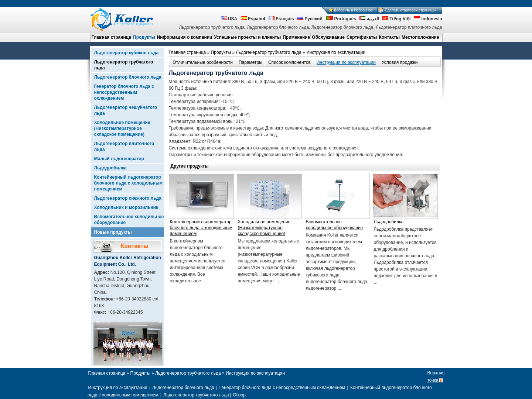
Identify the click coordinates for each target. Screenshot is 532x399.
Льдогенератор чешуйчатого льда (126, 110)
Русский (310, 19)
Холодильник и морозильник (126, 207)
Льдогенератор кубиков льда (127, 53)
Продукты (144, 37)
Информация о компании (185, 37)
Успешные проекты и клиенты (247, 37)
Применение (296, 37)
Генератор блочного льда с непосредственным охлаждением (124, 92)
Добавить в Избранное (354, 10)
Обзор (239, 395)
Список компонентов (289, 62)
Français (281, 19)
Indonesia (428, 19)
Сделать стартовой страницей (411, 10)
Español (253, 19)
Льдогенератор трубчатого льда (124, 65)
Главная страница (112, 37)
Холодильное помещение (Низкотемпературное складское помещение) (122, 128)
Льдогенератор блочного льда (128, 77)
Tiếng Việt (397, 19)
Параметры (250, 62)
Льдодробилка (110, 168)
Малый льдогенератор (119, 159)
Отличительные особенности (203, 62)
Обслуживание (328, 37)
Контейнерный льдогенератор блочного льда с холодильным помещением (129, 183)
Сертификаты (362, 37)
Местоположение (420, 37)
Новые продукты (113, 232)
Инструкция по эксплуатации (346, 62)
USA (229, 19)
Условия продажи (400, 62)
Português (341, 19)
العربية (369, 19)
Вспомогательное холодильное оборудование (129, 220)
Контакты (389, 37)
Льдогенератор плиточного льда (124, 147)
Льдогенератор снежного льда (128, 198)
